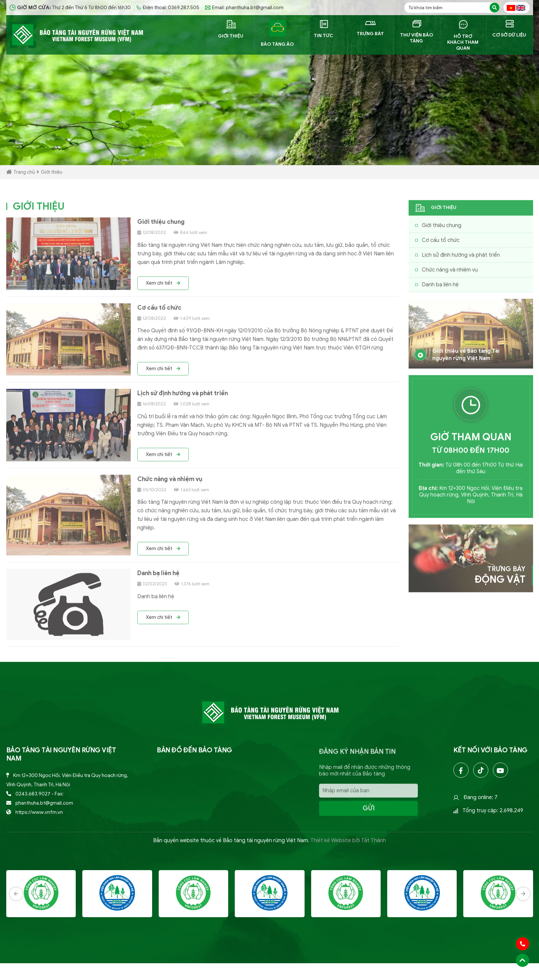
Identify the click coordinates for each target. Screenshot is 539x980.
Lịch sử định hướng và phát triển (183, 396)
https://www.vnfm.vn (39, 812)
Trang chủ (21, 172)
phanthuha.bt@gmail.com (44, 803)
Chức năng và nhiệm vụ (170, 482)
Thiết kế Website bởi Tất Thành (348, 841)
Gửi (369, 811)
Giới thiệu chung (161, 225)
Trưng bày (500, 578)
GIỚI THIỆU (39, 209)
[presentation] (16, 917)
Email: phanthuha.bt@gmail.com (244, 8)
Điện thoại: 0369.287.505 (168, 8)
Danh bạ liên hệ (158, 576)
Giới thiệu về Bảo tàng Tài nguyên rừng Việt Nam (456, 358)
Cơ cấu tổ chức (159, 311)
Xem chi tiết (163, 286)
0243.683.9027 (33, 794)
